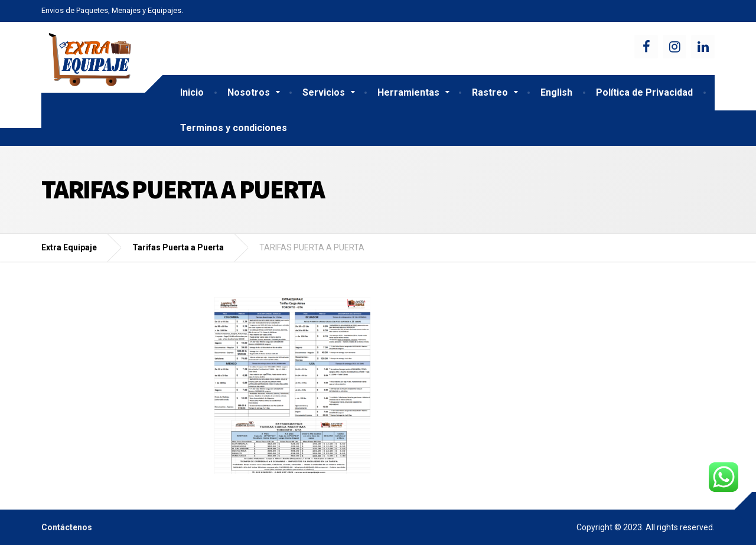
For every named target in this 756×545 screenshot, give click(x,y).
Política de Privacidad (644, 92)
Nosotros (249, 92)
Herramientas (408, 92)
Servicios (324, 92)
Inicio (192, 92)
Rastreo (490, 92)
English (556, 92)
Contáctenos (67, 527)
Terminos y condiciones (234, 128)
